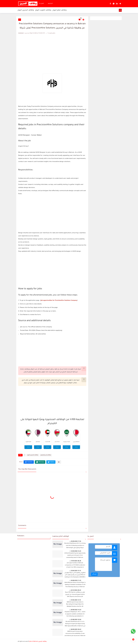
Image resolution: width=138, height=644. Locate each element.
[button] (29, 462)
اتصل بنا (42, 4)
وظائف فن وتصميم (46, 455)
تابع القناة (28, 447)
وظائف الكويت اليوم (43, 10)
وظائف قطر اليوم (60, 10)
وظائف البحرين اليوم (26, 10)
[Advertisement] (52, 52)
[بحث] (120, 10)
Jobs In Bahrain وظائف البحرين (38, 641)
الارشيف (50, 4)
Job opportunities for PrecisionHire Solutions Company (59, 301)
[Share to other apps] (59, 462)
